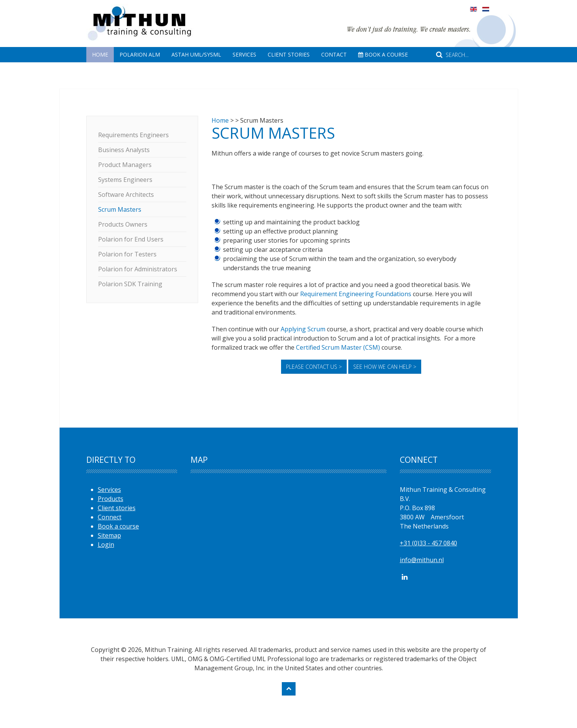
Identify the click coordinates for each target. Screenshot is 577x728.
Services (244, 54)
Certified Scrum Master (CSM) (338, 347)
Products (111, 499)
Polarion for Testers (127, 254)
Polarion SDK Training (130, 284)
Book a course (118, 526)
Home (100, 54)
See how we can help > (385, 367)
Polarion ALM (140, 54)
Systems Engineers (125, 180)
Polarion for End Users (131, 239)
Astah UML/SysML (196, 54)
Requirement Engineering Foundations (356, 294)
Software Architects (126, 195)
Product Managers (125, 165)
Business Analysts (124, 150)
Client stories (117, 508)
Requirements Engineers (133, 135)
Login (106, 545)
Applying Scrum (303, 329)
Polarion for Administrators (138, 269)
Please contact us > (314, 367)
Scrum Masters (120, 209)
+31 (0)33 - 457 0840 (428, 543)
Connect (110, 517)
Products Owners (123, 224)
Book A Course (383, 54)
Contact (334, 54)
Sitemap (109, 535)
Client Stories (289, 54)
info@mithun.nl (422, 560)
